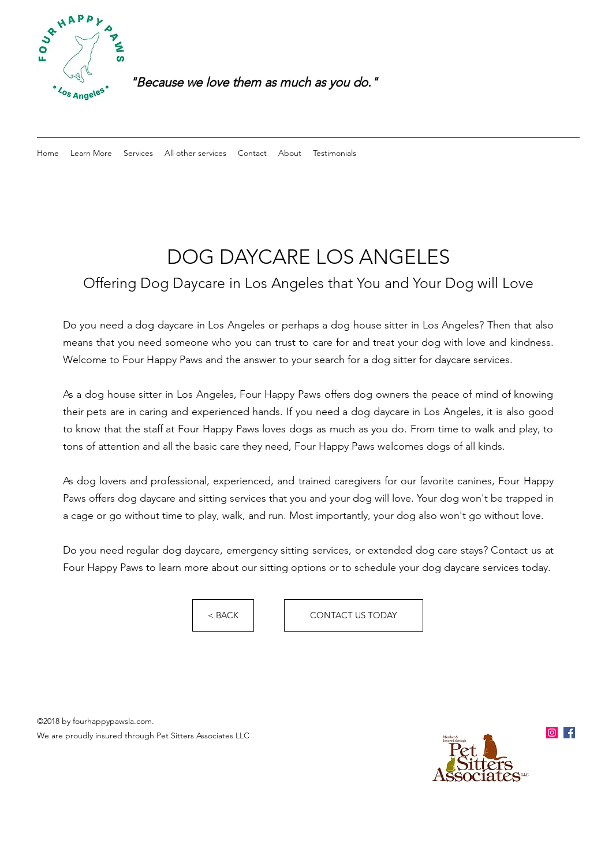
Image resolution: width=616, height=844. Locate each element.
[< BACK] (223, 615)
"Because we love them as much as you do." (254, 82)
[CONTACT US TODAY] (354, 615)
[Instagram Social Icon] (552, 733)
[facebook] (569, 733)
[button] (91, 153)
